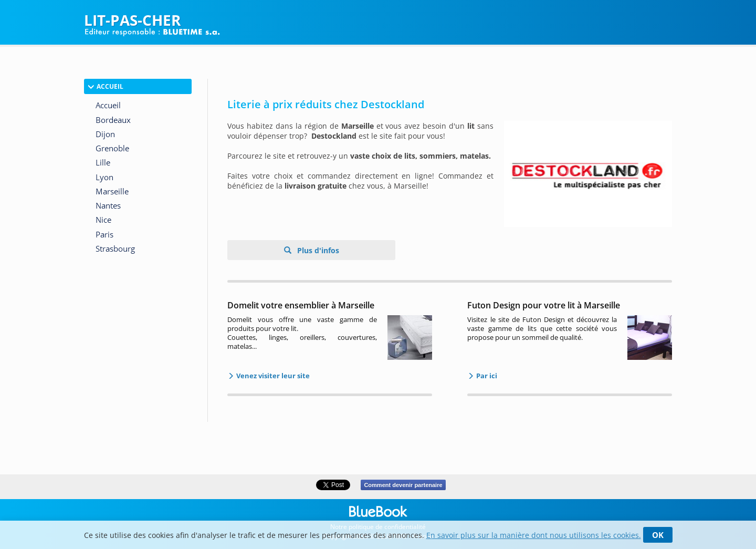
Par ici (486, 376)
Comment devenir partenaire (403, 485)
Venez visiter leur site (272, 376)
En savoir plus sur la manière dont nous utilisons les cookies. (534, 535)
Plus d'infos (317, 250)
